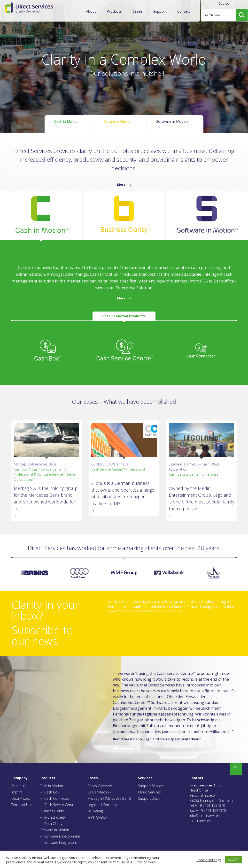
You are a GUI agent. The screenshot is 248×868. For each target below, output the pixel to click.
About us (18, 786)
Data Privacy (21, 798)
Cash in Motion (51, 786)
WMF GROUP (97, 817)
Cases (138, 11)
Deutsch (225, 3)
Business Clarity (52, 811)
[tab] (41, 215)
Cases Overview (100, 786)
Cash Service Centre (60, 805)
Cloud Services (149, 792)
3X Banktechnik (99, 792)
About (91, 11)
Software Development (62, 836)
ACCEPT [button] (233, 860)
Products (114, 11)
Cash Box (52, 792)
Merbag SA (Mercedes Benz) (109, 798)
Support (160, 11)
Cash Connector (57, 798)
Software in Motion (54, 830)
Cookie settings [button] (209, 860)
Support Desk (149, 798)
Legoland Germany (102, 805)
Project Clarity (55, 817)
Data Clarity (53, 824)
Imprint (17, 792)
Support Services (151, 786)
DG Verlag (95, 811)
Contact (184, 11)
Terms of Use (22, 805)
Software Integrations (61, 842)
